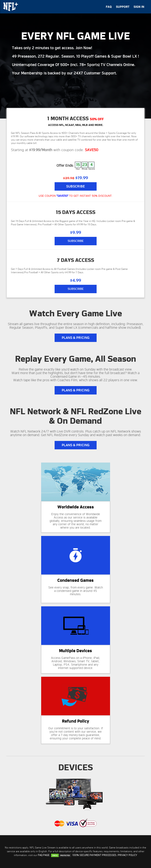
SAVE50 (92, 150)
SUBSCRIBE (76, 241)
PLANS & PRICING (76, 338)
